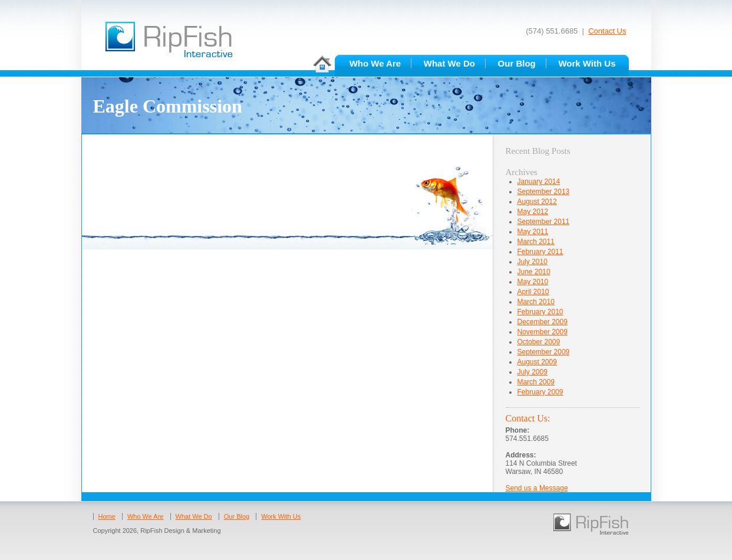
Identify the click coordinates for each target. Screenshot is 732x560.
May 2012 (533, 212)
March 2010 (536, 302)
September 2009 (544, 352)
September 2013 (544, 192)
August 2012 (537, 202)
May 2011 (533, 232)
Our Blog (517, 63)
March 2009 (536, 382)
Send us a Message (537, 488)
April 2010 (533, 292)
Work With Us (587, 63)
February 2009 (540, 392)
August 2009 (537, 362)
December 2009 (543, 322)
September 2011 (544, 222)
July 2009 (532, 372)
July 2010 (532, 262)
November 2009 (543, 332)
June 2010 (534, 272)
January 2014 (539, 182)
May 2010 (533, 282)
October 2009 (539, 342)
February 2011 (540, 252)
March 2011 (536, 242)
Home (107, 516)
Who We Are (375, 63)
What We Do (449, 63)
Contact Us (607, 31)
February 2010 (540, 312)
